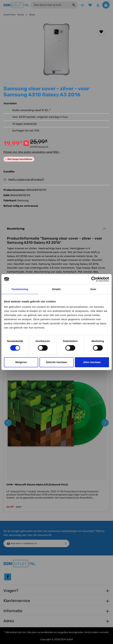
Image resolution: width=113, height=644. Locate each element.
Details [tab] (56, 289)
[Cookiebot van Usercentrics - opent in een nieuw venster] (94, 279)
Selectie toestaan (57, 362)
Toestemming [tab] (20, 289)
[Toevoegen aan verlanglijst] (101, 32)
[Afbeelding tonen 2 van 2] (59, 73)
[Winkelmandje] (106, 5)
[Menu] (81, 5)
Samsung (9, 84)
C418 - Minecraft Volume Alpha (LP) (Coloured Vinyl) (37, 485)
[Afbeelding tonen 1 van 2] (54, 73)
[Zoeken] (73, 5)
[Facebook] (8, 577)
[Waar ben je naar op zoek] (50, 5)
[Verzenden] (66, 543)
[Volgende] (105, 50)
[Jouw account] (98, 5)
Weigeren (21, 362)
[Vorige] (8, 50)
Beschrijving (16, 229)
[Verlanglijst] (90, 5)
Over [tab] (93, 289)
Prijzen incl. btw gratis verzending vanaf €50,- (32, 152)
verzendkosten (45, 632)
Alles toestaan (92, 362)
